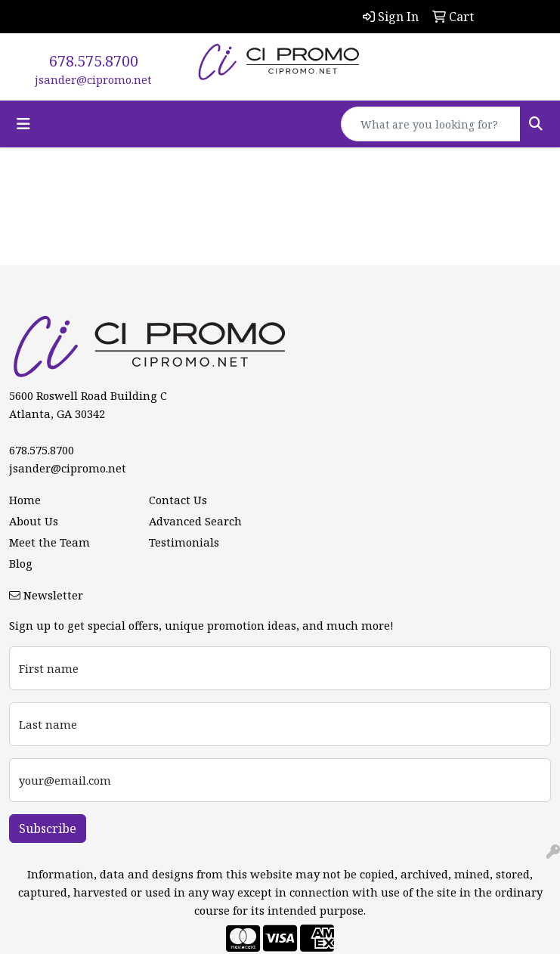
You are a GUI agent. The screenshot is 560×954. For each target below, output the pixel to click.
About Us (34, 521)
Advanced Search (195, 521)
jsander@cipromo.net (93, 79)
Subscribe (48, 829)
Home (25, 500)
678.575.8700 (94, 61)
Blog (21, 563)
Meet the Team (50, 542)
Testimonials (184, 542)
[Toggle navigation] (23, 124)
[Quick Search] (431, 124)
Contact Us (178, 500)
